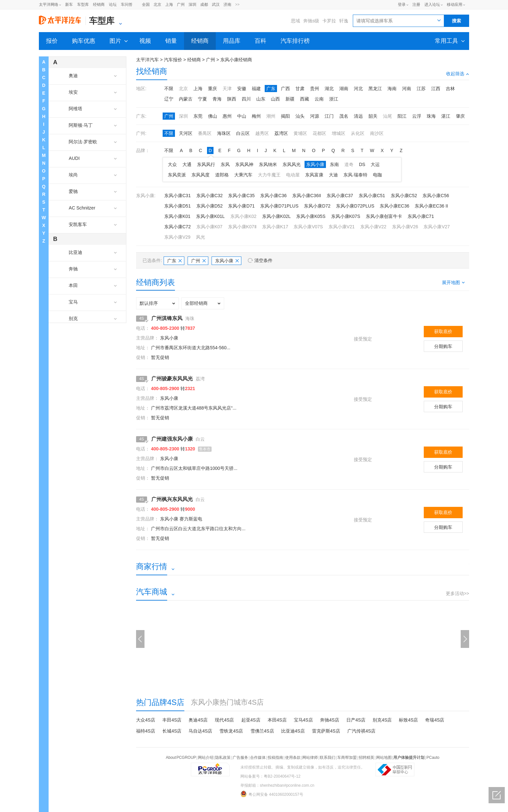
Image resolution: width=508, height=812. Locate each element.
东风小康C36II (307, 196)
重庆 (213, 89)
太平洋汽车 (147, 60)
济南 (227, 5)
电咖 (377, 175)
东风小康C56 (436, 196)
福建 (256, 89)
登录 (402, 5)
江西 (436, 89)
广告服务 (240, 758)
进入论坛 (432, 5)
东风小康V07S (308, 227)
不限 (169, 89)
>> (237, 5)
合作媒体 (258, 758)
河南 (407, 89)
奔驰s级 (311, 21)
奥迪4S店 (198, 720)
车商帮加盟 (347, 758)
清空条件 (263, 260)
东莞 (198, 116)
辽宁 (169, 99)
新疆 (290, 99)
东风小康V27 (437, 227)
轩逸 (344, 21)
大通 (187, 164)
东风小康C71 (421, 216)
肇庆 (460, 116)
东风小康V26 (405, 227)
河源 (315, 116)
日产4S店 (356, 720)
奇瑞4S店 (435, 720)
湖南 (344, 89)
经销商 (99, 5)
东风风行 (206, 164)
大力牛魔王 (269, 175)
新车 (69, 5)
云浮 (417, 116)
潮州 (271, 116)
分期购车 (443, 346)
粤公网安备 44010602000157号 (272, 794)
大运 (375, 164)
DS (362, 164)
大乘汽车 (243, 175)
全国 (146, 5)
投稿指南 (275, 758)
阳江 (402, 116)
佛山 (213, 116)
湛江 (446, 116)
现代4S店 (224, 720)
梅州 (256, 116)
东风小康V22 (373, 227)
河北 (358, 89)
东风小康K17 (275, 227)
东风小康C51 (372, 196)
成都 (204, 5)
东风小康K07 (209, 227)
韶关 (373, 116)
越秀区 (262, 133)
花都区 (319, 133)
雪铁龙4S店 (231, 731)
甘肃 (300, 89)
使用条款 (293, 758)
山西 (275, 99)
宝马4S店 (303, 720)
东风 (225, 164)
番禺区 (205, 133)
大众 (172, 164)
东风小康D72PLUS (355, 206)
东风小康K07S (346, 216)
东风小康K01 (177, 216)
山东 (261, 99)
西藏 (305, 99)
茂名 (344, 116)
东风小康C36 (273, 196)
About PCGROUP (181, 758)
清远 (358, 116)
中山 (242, 116)
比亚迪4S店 (293, 731)
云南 (319, 99)
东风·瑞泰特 (355, 175)
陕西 (232, 99)
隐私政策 (223, 758)
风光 (201, 237)
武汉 (216, 5)
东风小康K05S (311, 216)
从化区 (358, 133)
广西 (285, 89)
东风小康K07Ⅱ (242, 227)
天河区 (186, 133)
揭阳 (285, 116)
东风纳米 (268, 164)
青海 (217, 99)
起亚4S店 (251, 720)
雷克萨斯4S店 (326, 731)
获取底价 (443, 331)
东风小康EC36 (394, 206)
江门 (329, 116)
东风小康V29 (177, 237)
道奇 (349, 164)
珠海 (431, 116)
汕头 (300, 116)
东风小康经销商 (236, 60)
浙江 (334, 99)
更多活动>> (457, 593)
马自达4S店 (200, 731)
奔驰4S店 (330, 720)
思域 (295, 21)
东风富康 (314, 175)
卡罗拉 (329, 21)
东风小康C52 (404, 196)
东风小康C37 (340, 196)
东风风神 (244, 164)
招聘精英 (366, 758)
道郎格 (222, 175)
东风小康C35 (241, 196)
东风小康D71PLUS (279, 206)
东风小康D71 (241, 206)
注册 (416, 5)
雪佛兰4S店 (262, 731)
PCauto (433, 758)
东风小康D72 (317, 206)
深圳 (192, 5)
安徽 (242, 89)
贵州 (315, 89)
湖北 (329, 89)
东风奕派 (177, 175)
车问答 (127, 5)
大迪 (333, 175)
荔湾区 (281, 133)
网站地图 (384, 758)
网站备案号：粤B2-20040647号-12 (270, 776)
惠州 (227, 116)
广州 (181, 5)
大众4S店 (146, 720)
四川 (246, 99)
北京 (157, 5)
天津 (227, 89)
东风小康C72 (178, 227)
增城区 (339, 133)
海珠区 (224, 133)
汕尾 (387, 116)
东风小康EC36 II (431, 206)
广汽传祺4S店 (361, 731)
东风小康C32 (210, 196)
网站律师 (310, 758)
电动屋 (293, 175)
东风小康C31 (178, 196)
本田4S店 (277, 720)
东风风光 (292, 164)
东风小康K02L (277, 216)
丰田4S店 (172, 720)
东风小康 (315, 164)
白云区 (243, 133)
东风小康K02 (243, 216)
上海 (169, 5)
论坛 (113, 5)
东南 (334, 164)
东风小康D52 (210, 206)
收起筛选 (458, 74)
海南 (392, 89)
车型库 (83, 5)
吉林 (450, 89)
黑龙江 (375, 89)
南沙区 (377, 133)
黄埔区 (300, 133)
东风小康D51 (178, 206)
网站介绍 (206, 758)
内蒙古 (186, 99)
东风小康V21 (342, 227)
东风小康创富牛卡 (384, 216)
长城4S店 (172, 731)
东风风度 (201, 175)
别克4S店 (382, 720)
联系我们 (328, 758)
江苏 (421, 89)
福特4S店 (146, 731)
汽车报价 (173, 60)
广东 (271, 89)
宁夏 (202, 99)
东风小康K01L (210, 216)
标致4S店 (408, 720)
